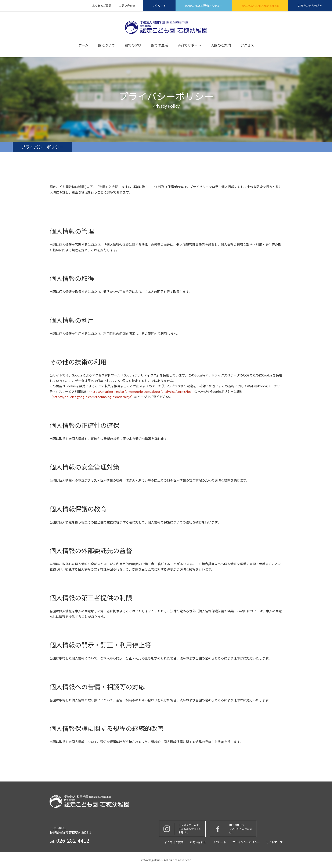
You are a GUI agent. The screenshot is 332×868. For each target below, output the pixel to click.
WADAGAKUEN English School (260, 6)
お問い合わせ (127, 6)
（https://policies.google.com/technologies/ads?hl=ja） (92, 397)
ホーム (83, 45)
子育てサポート (189, 45)
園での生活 (159, 45)
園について (107, 45)
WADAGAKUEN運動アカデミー (204, 6)
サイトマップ (274, 842)
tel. (69, 840)
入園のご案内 (221, 45)
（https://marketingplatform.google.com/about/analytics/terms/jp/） (141, 391)
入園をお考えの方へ (310, 6)
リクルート (159, 6)
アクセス (247, 45)
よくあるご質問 (102, 6)
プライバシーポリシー (246, 842)
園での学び (133, 45)
